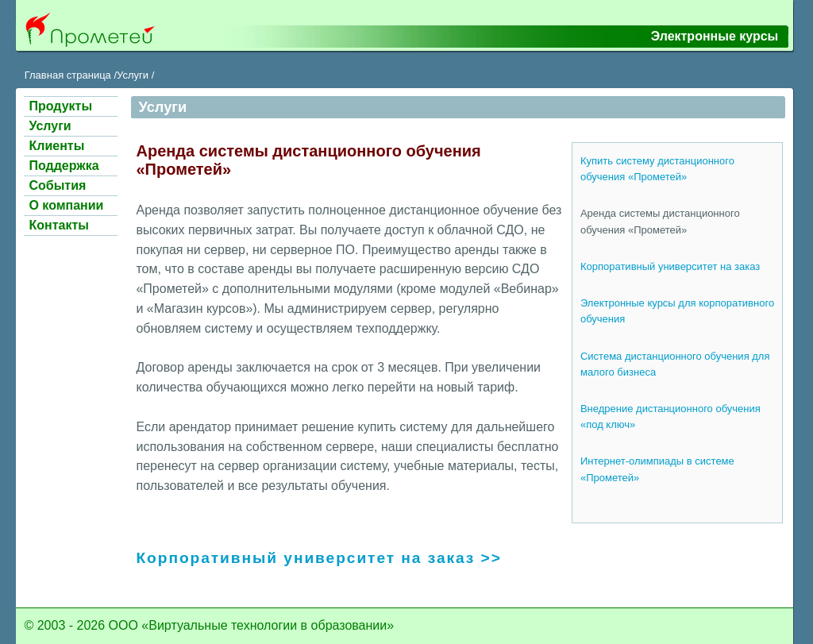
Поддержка (64, 166)
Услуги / (135, 75)
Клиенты (56, 146)
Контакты (58, 225)
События (57, 185)
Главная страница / (71, 75)
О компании (66, 205)
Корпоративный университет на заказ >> (318, 558)
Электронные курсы (715, 36)
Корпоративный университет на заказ (670, 266)
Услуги (50, 126)
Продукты (60, 106)
